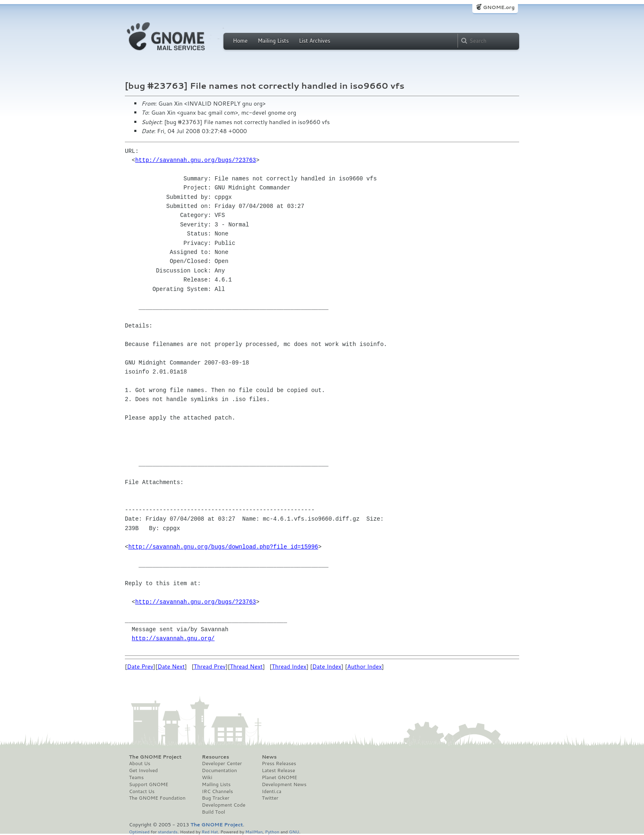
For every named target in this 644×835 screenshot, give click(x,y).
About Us (140, 763)
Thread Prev (210, 667)
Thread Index (289, 667)
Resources (216, 757)
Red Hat (210, 832)
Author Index (364, 667)
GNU (294, 832)
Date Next (171, 667)
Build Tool (214, 812)
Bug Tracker (216, 798)
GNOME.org (499, 7)
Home (240, 41)
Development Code (224, 805)
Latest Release (278, 770)
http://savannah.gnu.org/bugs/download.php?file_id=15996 (223, 547)
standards (168, 832)
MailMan (254, 832)
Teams (136, 777)
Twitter (270, 798)
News (269, 757)
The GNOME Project (155, 757)
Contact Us (142, 791)
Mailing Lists (273, 41)
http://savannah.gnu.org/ (173, 638)
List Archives (315, 41)
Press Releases (279, 763)
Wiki (207, 777)
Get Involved (143, 770)
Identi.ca (271, 791)
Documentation (220, 770)
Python (272, 832)
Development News (284, 784)
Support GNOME (149, 784)
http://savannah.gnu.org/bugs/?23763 (195, 160)
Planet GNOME (279, 777)
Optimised (139, 832)
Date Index (327, 667)
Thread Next (246, 667)
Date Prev (140, 667)
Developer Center (222, 763)
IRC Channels (218, 791)
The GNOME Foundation (157, 798)
